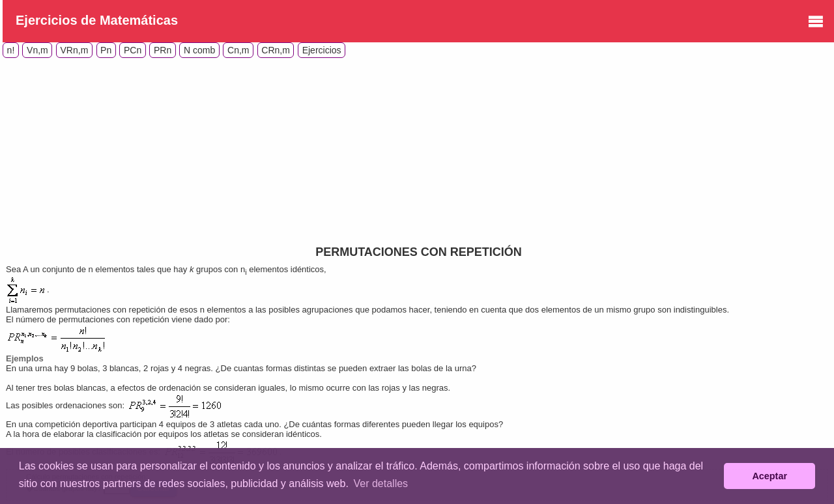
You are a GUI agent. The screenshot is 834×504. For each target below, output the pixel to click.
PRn (163, 50)
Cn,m (238, 50)
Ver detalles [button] (381, 483)
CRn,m (276, 50)
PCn (133, 50)
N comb (199, 50)
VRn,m (75, 50)
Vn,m (37, 50)
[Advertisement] (112, 149)
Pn (106, 50)
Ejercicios (322, 50)
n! (11, 50)
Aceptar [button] (769, 476)
